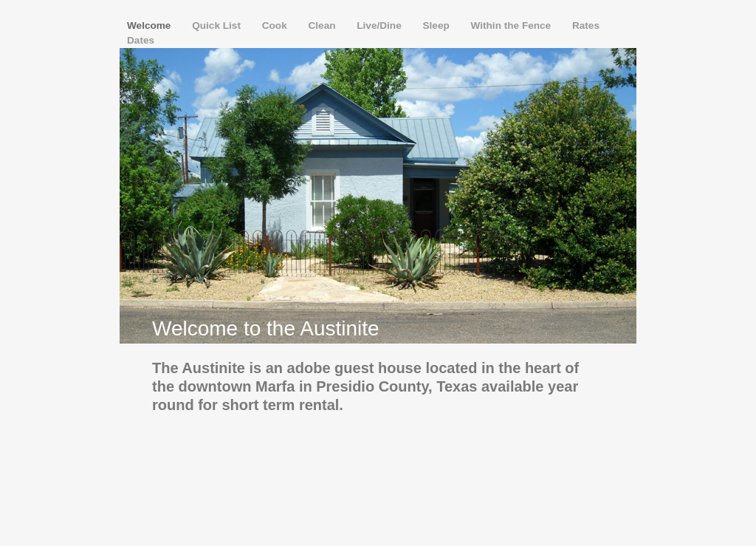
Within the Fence (512, 25)
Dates (141, 40)
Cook (276, 25)
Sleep (438, 25)
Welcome (150, 25)
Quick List (218, 25)
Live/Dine (380, 25)
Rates (586, 25)
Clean (323, 25)
